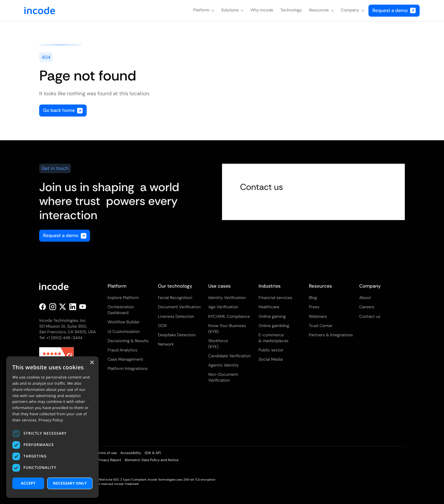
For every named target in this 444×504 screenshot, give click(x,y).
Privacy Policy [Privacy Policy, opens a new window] (51, 420)
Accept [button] (28, 483)
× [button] (92, 363)
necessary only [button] (70, 483)
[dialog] (52, 427)
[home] (40, 10)
